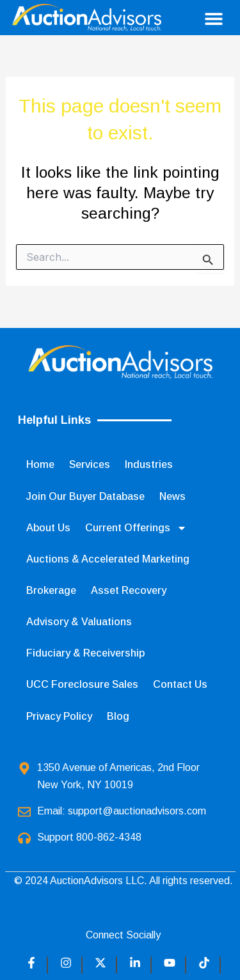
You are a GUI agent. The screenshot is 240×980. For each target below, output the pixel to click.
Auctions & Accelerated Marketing (108, 559)
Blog (118, 716)
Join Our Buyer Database (85, 496)
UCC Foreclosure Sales (82, 684)
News (172, 496)
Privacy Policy (59, 716)
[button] (213, 18)
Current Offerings (136, 528)
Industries (149, 464)
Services (90, 464)
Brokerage (51, 590)
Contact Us (180, 684)
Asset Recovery (129, 590)
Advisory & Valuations (79, 622)
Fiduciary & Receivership (85, 653)
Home (40, 464)
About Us (48, 528)
